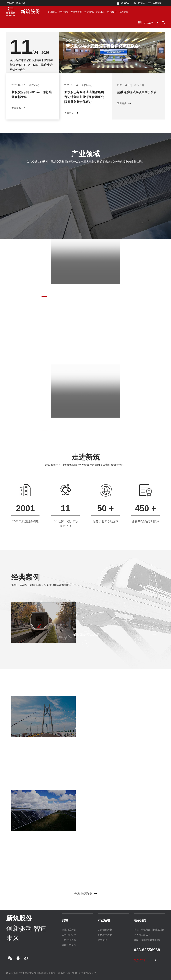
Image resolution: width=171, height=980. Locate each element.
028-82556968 (147, 950)
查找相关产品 (69, 930)
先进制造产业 (105, 930)
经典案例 (25, 577)
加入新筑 (123, 12)
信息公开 (112, 12)
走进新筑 (52, 12)
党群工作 (100, 12)
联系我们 (140, 920)
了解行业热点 (69, 940)
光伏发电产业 (105, 935)
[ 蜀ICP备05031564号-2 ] (84, 973)
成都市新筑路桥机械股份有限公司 (42, 973)
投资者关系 (76, 12)
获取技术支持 (69, 945)
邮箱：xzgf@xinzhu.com (147, 940)
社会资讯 (89, 12)
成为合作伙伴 (69, 935)
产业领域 (64, 12)
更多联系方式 (145, 960)
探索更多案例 (85, 893)
